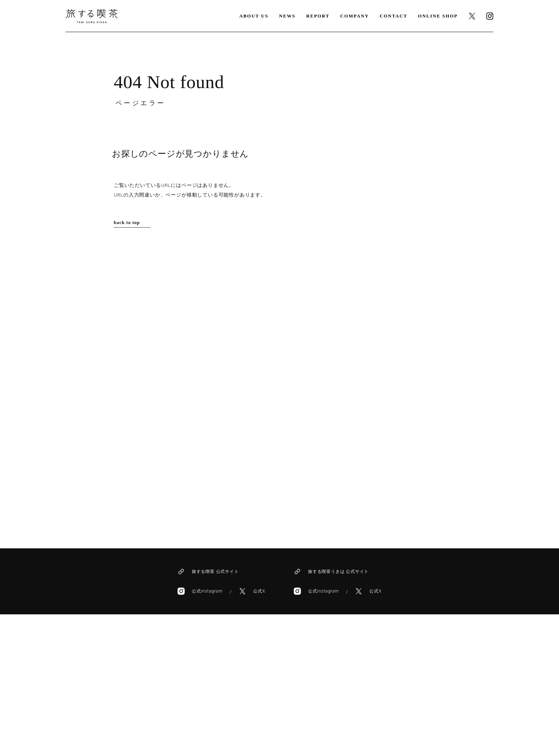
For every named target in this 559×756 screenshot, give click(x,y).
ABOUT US (254, 16)
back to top (127, 222)
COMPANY (355, 16)
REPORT (318, 16)
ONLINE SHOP (438, 16)
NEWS (287, 16)
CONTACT (394, 16)
